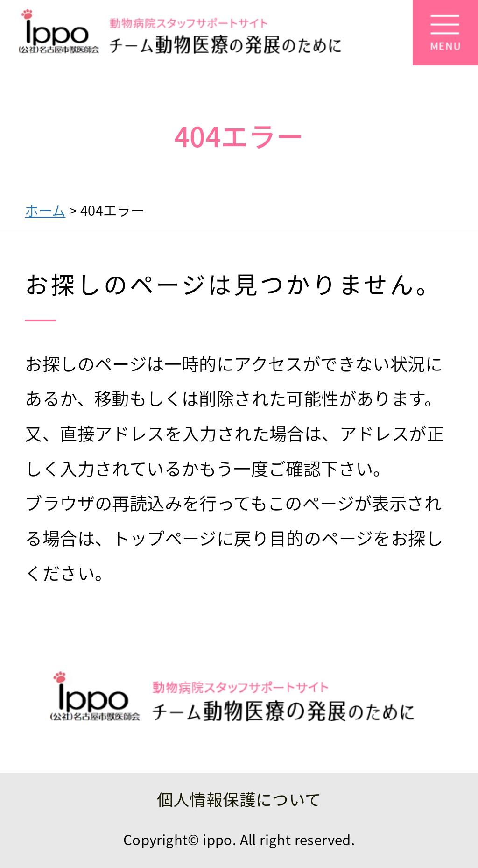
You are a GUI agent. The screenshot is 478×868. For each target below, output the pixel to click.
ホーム (45, 210)
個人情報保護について (239, 799)
